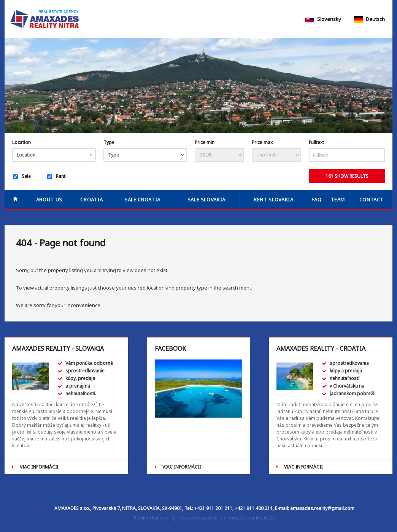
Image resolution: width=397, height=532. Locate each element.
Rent (56, 177)
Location (21, 142)
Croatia (92, 199)
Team (338, 199)
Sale (22, 177)
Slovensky (323, 19)
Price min (205, 142)
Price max (262, 142)
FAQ (316, 199)
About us (49, 199)
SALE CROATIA (142, 199)
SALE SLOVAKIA (206, 199)
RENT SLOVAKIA (273, 199)
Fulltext (316, 142)
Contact (372, 199)
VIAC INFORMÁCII (39, 467)
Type (109, 142)
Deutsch (369, 19)
